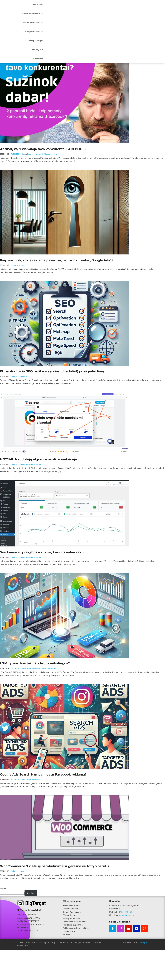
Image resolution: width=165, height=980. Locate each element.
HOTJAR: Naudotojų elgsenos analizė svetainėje (39, 459)
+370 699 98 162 (125, 912)
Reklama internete (31, 14)
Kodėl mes (38, 5)
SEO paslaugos (36, 41)
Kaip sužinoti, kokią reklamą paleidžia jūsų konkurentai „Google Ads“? (57, 260)
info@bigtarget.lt (126, 915)
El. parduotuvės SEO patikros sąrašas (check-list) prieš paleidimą (52, 371)
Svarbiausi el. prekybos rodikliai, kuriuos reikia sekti (42, 552)
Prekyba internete (34, 154)
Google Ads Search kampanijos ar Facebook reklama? (43, 774)
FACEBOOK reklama (19, 154)
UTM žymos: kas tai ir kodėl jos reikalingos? (35, 663)
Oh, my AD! (38, 50)
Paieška (4, 889)
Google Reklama (17, 265)
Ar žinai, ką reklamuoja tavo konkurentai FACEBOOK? (43, 149)
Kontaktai (38, 59)
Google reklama (33, 32)
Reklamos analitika (50, 154)
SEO (27, 376)
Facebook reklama (32, 23)
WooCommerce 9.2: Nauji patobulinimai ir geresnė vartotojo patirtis (55, 866)
